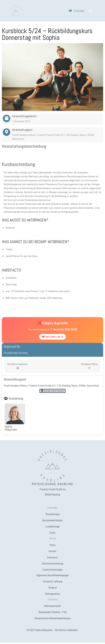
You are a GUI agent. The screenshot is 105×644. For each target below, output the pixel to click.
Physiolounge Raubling (16, 353)
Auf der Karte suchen (52, 392)
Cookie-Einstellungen (52, 571)
